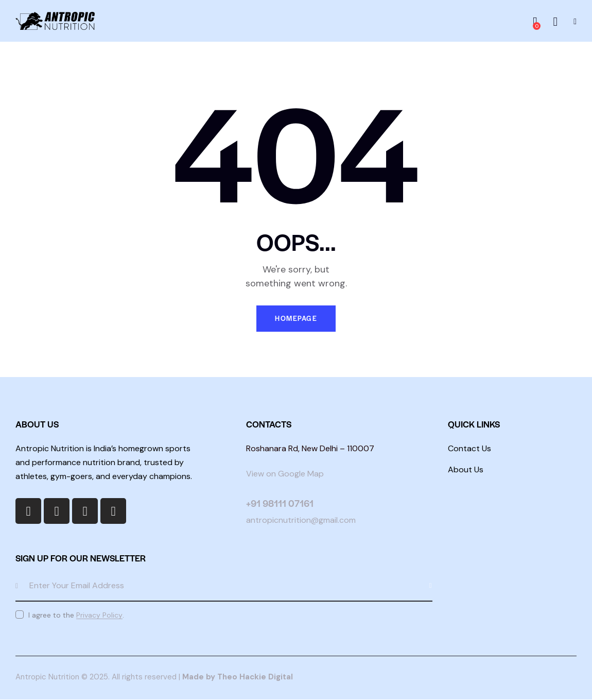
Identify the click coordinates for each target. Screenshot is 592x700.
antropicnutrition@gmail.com (301, 520)
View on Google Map (285, 474)
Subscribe (425, 586)
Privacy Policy (99, 615)
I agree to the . (76, 615)
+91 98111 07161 (280, 503)
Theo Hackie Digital (255, 677)
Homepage (296, 319)
